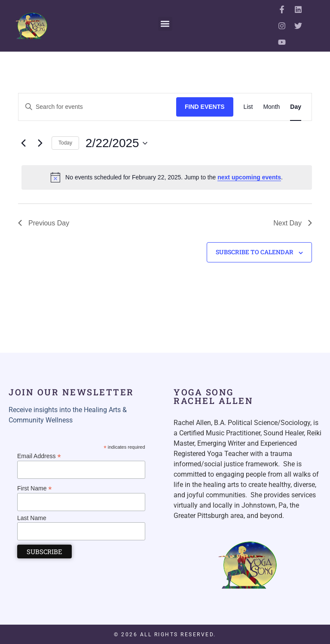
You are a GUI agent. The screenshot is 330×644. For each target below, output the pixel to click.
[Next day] (40, 143)
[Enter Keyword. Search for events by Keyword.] (97, 107)
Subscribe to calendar (255, 252)
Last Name (32, 518)
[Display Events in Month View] (271, 107)
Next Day (293, 223)
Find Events (205, 107)
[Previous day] (23, 143)
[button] (165, 24)
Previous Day (44, 223)
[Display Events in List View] (248, 107)
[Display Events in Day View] (296, 107)
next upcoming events (249, 177)
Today (65, 143)
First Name (35, 488)
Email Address (39, 456)
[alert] (167, 177)
